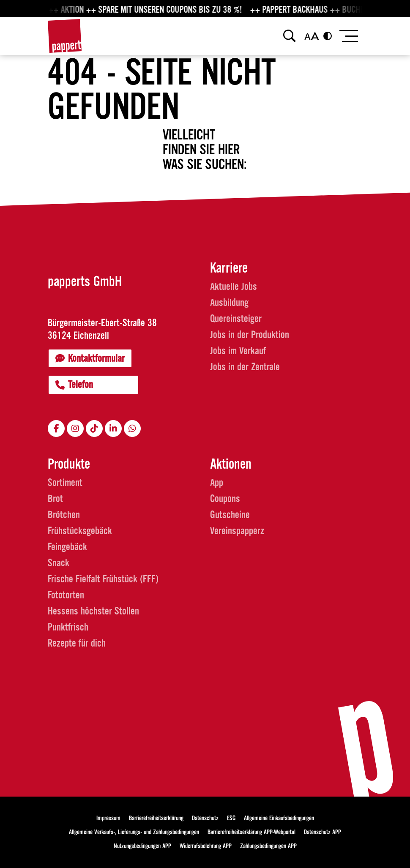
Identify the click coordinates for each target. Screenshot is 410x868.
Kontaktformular (90, 358)
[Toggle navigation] (348, 36)
